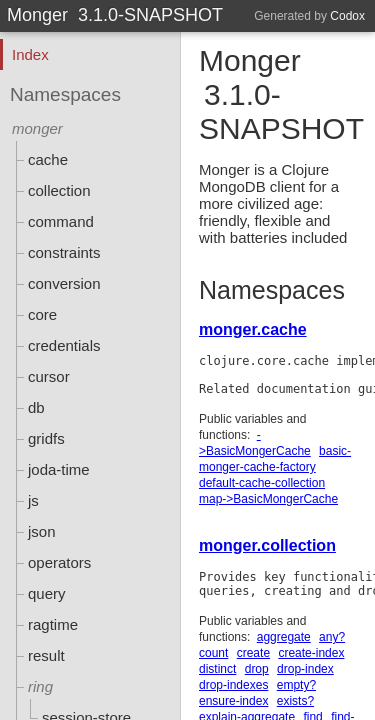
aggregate (284, 637)
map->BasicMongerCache (268, 499)
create (253, 653)
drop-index (305, 669)
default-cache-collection (262, 483)
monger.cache (253, 329)
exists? (295, 701)
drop (257, 669)
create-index (311, 653)
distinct (217, 669)
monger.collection (267, 545)
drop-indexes (233, 685)
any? (332, 637)
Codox (347, 16)
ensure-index (233, 701)
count (213, 653)
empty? (296, 685)
